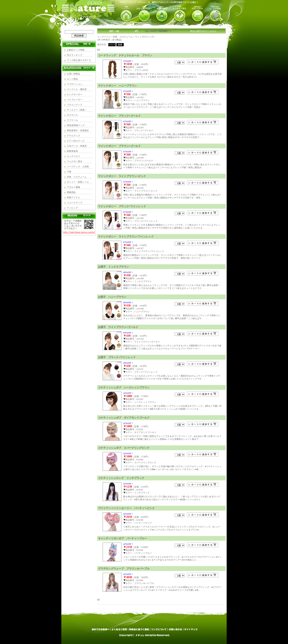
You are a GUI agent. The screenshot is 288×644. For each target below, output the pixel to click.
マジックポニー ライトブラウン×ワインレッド (126, 237)
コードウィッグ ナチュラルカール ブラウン (125, 55)
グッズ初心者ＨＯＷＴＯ (79, 60)
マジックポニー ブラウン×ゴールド (119, 146)
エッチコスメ (73, 156)
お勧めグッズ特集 (76, 50)
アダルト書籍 (73, 187)
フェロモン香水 (75, 161)
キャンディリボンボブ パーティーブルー (123, 538)
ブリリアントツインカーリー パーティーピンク (126, 508)
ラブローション (75, 84)
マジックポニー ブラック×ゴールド (119, 116)
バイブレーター (75, 100)
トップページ (104, 37)
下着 (69, 172)
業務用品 (71, 192)
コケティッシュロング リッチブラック (121, 478)
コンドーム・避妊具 (77, 89)
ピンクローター (75, 94)
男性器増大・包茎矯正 (78, 130)
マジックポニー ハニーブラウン (117, 86)
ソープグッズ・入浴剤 (78, 167)
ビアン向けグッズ (76, 141)
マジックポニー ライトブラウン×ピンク (122, 176)
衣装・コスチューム (77, 177)
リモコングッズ (75, 105)
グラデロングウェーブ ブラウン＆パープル (124, 569)
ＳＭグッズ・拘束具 (77, 146)
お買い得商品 (73, 74)
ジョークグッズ (75, 203)
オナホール (72, 115)
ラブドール (72, 120)
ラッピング (72, 208)
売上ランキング (75, 55)
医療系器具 (72, 151)
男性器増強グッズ (76, 125)
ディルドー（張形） (77, 110)
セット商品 (72, 79)
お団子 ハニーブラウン (112, 297)
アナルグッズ (73, 136)
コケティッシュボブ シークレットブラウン (124, 387)
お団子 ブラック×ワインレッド (117, 357)
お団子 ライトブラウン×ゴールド (118, 327)
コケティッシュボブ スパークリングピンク (124, 448)
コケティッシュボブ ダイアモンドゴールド (124, 418)
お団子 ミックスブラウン (114, 267)
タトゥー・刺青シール (78, 182)
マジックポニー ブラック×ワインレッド (122, 206)
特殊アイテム (73, 197)
